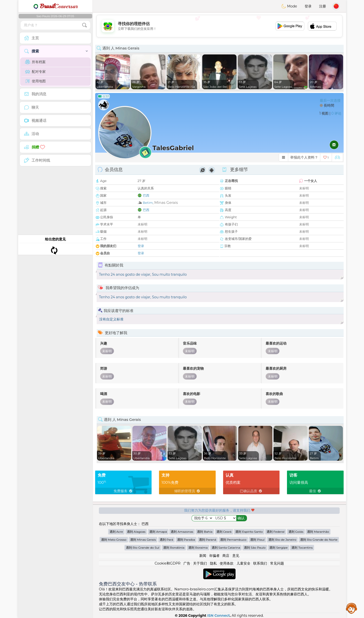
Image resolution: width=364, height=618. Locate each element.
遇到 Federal (276, 532)
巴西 (146, 195)
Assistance (352, 608)
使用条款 (227, 563)
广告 (187, 563)
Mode (289, 6)
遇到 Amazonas (182, 532)
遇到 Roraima (198, 548)
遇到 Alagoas (136, 532)
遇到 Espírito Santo (249, 532)
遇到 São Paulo (255, 548)
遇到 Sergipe (278, 548)
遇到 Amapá (158, 532)
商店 (226, 556)
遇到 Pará (166, 540)
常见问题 (277, 563)
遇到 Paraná (208, 540)
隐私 (213, 563)
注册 (323, 6)
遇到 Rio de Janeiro (282, 540)
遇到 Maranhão (318, 532)
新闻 (203, 556)
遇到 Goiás (296, 532)
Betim (148, 203)
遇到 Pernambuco (233, 540)
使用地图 (35, 81)
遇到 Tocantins (302, 548)
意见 (236, 556)
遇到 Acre (116, 532)
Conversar (55, 6)
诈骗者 (214, 556)
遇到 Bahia (205, 532)
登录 (308, 6)
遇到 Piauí (257, 540)
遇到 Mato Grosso (114, 540)
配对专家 (35, 72)
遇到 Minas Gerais (143, 540)
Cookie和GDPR (167, 563)
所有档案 (35, 62)
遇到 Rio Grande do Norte (319, 540)
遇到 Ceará (224, 532)
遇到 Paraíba (186, 540)
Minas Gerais (166, 202)
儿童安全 (243, 563)
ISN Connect (219, 616)
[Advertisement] (219, 26)
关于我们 (200, 563)
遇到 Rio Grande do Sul (143, 548)
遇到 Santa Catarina (226, 548)
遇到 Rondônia (174, 548)
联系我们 (260, 563)
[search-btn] (84, 25)
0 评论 (337, 113)
